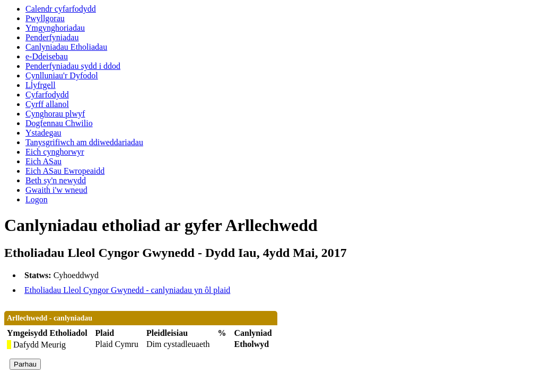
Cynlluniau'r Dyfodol (62, 75)
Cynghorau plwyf (55, 114)
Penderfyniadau (52, 37)
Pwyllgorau (45, 18)
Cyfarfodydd (47, 95)
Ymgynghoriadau (55, 28)
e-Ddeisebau (47, 56)
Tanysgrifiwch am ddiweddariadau (84, 142)
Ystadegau (43, 133)
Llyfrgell (41, 85)
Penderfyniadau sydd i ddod (73, 66)
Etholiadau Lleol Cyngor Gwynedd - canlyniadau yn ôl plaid (127, 290)
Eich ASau (43, 161)
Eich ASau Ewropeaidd (65, 171)
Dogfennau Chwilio (59, 123)
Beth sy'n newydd (56, 180)
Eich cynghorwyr (55, 152)
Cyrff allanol (47, 104)
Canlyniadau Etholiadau (66, 47)
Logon (37, 199)
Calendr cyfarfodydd (61, 9)
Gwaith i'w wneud (56, 190)
